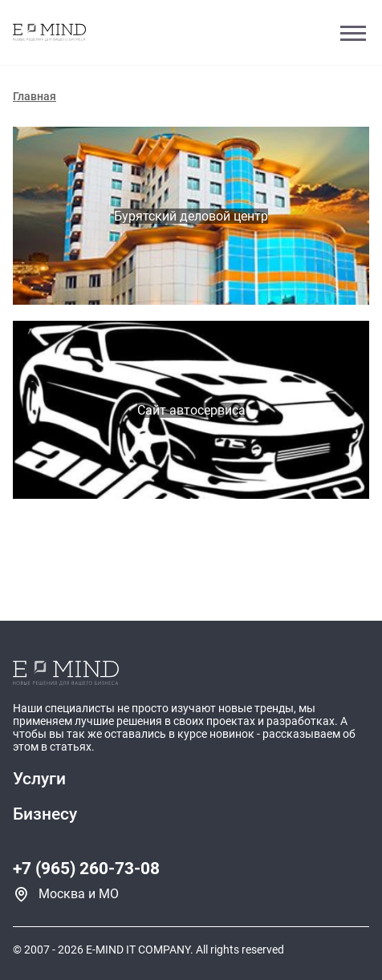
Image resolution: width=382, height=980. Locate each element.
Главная (35, 96)
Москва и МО (79, 894)
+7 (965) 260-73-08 (86, 869)
